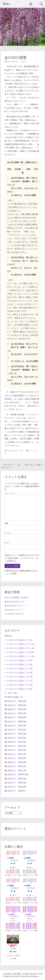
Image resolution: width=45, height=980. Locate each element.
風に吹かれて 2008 (13, 717)
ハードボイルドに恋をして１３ (18, 656)
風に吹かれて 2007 (13, 713)
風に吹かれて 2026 (13, 791)
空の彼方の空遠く (12, 697)
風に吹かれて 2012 (13, 734)
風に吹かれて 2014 (13, 742)
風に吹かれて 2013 (13, 738)
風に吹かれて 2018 (13, 758)
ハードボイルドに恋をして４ (17, 669)
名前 (6, 523)
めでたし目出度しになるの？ (17, 597)
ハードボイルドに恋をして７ (17, 681)
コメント (10, 493)
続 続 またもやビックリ (15, 602)
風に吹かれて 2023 (13, 779)
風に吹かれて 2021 (13, 770)
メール (7, 533)
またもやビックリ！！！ (15, 610)
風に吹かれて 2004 (13, 701)
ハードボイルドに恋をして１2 (18, 652)
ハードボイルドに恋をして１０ (18, 644)
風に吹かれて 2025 (13, 787)
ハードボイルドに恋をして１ (17, 640)
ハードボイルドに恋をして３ (17, 664)
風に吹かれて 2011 (13, 730)
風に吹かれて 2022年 (14, 774)
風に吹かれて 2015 (15, 451)
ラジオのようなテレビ (14, 614)
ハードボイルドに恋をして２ (17, 660)
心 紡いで (9, 693)
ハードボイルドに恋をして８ (17, 685)
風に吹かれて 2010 (13, 726)
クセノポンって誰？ (34, 465)
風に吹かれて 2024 (13, 783)
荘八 (25, 62)
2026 (7, 636)
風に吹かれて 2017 (13, 754)
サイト (7, 543)
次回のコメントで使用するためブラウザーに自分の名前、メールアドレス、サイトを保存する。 (22, 558)
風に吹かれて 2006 (13, 709)
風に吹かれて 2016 (13, 750)
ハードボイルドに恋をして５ (17, 673)
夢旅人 (7, 4)
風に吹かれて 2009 (13, 722)
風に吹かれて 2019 (13, 762)
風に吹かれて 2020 (13, 766)
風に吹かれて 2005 (13, 705)
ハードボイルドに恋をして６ (17, 677)
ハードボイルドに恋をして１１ (18, 648)
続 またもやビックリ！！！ (16, 606)
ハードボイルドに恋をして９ (17, 689)
